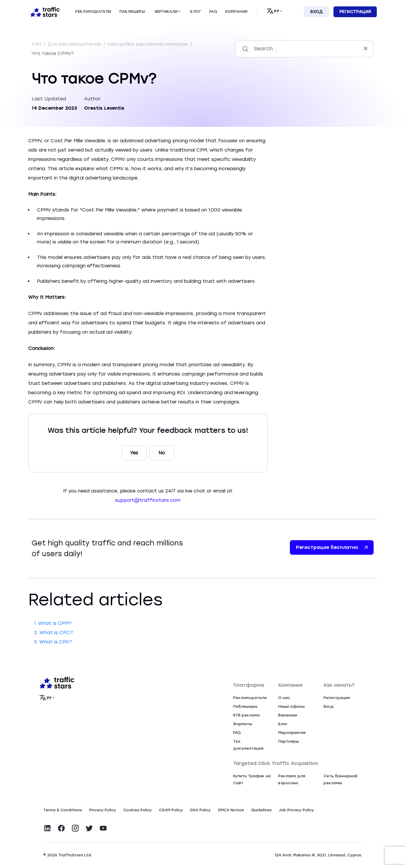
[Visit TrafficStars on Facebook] (61, 828)
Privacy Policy (103, 810)
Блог (283, 724)
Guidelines (261, 810)
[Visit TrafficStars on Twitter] (89, 828)
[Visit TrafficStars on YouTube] (103, 828)
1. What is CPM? (53, 623)
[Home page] (44, 11)
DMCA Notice (231, 810)
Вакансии (288, 715)
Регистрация (355, 12)
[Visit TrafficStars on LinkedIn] (47, 828)
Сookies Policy (138, 810)
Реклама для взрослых (292, 779)
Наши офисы (291, 706)
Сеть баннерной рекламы (340, 779)
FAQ (37, 44)
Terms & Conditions (63, 810)
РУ (273, 11)
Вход (316, 12)
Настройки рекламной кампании (148, 44)
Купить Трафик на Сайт (252, 779)
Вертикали (166, 11)
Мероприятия (292, 733)
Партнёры (289, 741)
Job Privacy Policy (296, 810)
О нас (284, 698)
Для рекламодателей (75, 44)
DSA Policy (200, 810)
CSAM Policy (171, 810)
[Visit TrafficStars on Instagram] (75, 828)
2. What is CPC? (53, 633)
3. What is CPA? (53, 642)
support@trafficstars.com (148, 500)
